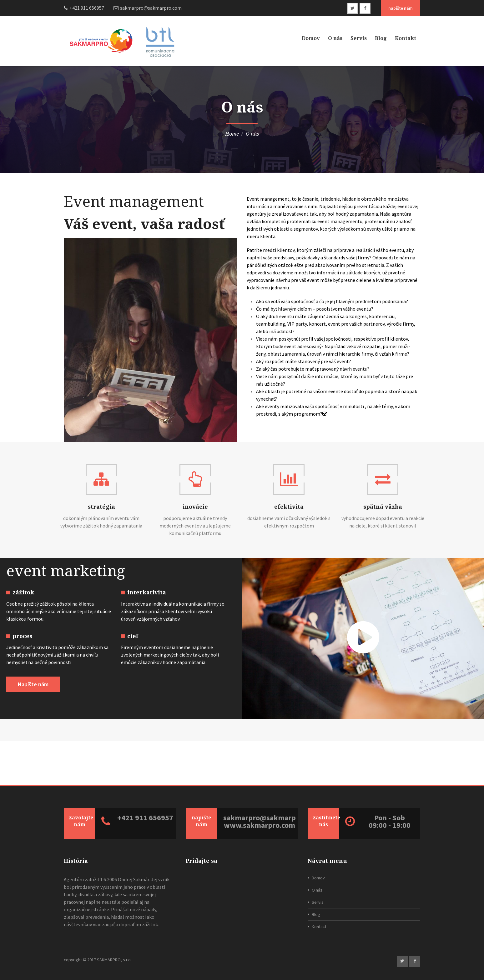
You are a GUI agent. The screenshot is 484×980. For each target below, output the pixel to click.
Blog (381, 38)
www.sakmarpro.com (260, 825)
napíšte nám (401, 8)
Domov (311, 38)
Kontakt (406, 38)
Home (232, 134)
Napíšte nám (33, 684)
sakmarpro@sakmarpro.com (260, 818)
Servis (359, 38)
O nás (335, 38)
